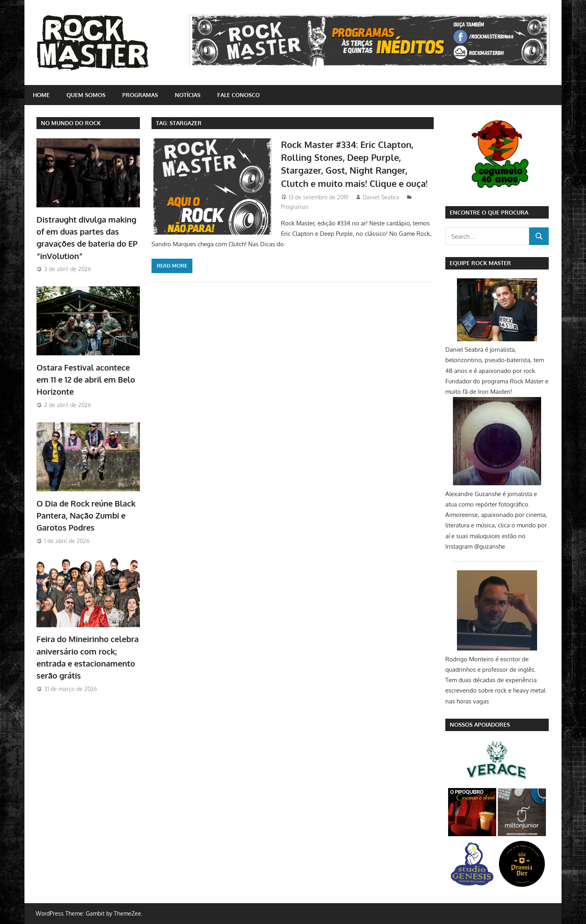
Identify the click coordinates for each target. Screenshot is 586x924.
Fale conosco (238, 95)
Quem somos (86, 95)
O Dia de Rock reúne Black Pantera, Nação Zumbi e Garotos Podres (86, 516)
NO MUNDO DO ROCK (71, 123)
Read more (172, 265)
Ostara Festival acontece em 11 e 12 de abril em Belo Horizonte (86, 380)
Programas (140, 95)
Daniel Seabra (381, 197)
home (41, 95)
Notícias (188, 95)
